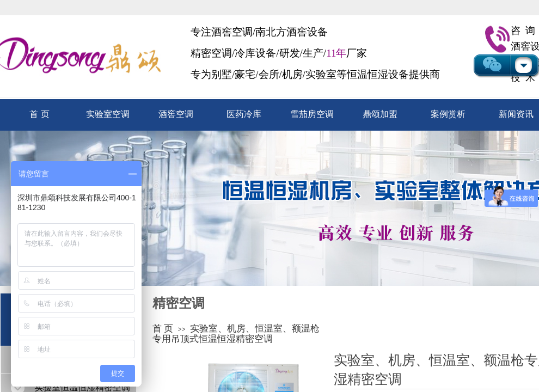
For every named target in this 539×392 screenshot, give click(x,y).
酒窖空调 (176, 114)
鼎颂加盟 (380, 114)
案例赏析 (448, 114)
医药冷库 (244, 114)
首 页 (39, 114)
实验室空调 (108, 114)
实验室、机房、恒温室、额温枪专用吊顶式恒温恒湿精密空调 (236, 334)
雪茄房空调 (312, 114)
